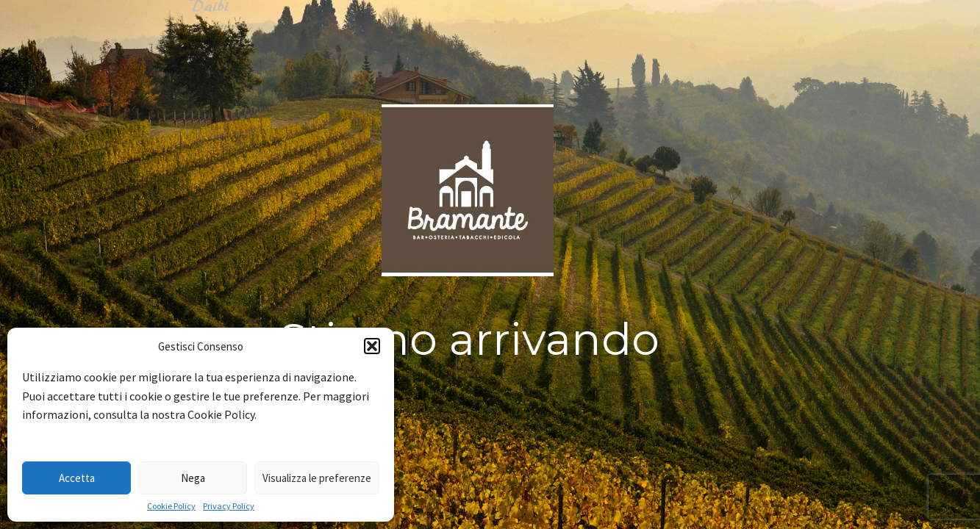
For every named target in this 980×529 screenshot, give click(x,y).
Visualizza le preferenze (317, 478)
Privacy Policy (229, 506)
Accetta (77, 478)
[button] (372, 346)
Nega (193, 478)
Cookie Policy (171, 506)
